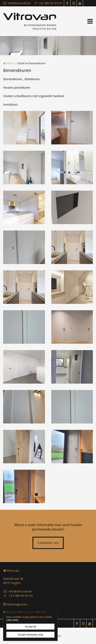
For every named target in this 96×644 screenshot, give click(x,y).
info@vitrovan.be (17, 3)
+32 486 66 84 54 (48, 3)
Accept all (30, 627)
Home (10, 63)
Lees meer (12, 620)
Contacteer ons (48, 543)
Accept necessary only (30, 635)
